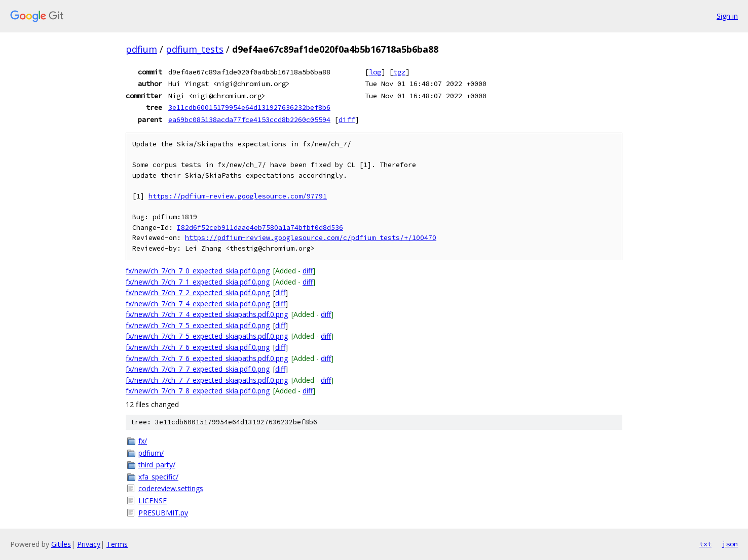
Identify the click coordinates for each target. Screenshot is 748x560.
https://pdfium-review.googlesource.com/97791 (238, 196)
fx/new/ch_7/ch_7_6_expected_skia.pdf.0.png (198, 347)
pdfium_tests (195, 49)
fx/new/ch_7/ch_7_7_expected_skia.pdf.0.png (198, 369)
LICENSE (153, 501)
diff (347, 119)
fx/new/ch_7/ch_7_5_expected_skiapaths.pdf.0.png (207, 336)
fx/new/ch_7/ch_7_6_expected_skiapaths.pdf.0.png (207, 358)
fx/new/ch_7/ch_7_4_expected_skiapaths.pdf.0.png (207, 314)
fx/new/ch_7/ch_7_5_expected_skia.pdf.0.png (198, 325)
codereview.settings (171, 488)
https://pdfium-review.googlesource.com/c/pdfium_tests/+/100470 (311, 238)
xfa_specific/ (158, 477)
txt (705, 544)
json (730, 544)
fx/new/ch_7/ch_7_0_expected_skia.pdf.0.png (198, 271)
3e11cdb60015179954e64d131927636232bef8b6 (249, 107)
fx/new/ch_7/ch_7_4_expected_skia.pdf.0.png (198, 304)
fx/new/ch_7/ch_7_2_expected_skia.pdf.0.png (198, 292)
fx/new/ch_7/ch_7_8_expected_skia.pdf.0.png (198, 391)
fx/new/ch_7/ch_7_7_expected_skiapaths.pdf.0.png (207, 380)
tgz (399, 72)
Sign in (727, 16)
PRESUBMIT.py (163, 513)
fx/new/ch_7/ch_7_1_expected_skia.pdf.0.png (198, 282)
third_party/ (157, 465)
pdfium (141, 49)
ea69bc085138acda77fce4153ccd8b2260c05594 (249, 119)
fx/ (143, 441)
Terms (117, 544)
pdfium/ (151, 453)
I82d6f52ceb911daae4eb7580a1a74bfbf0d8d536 (260, 228)
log (375, 72)
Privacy (89, 544)
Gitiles (61, 544)
